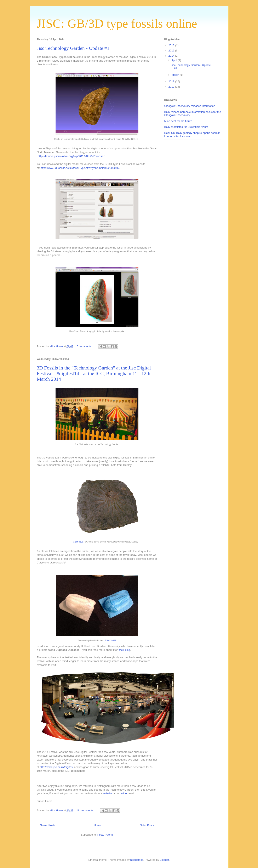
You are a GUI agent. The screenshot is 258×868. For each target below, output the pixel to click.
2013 (172, 81)
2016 (172, 45)
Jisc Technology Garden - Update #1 (73, 48)
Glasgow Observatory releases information (190, 106)
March (176, 75)
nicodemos (137, 860)
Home (98, 825)
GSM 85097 (79, 542)
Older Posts (147, 825)
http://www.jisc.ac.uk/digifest (56, 767)
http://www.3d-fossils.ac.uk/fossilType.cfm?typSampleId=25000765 (80, 168)
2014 (172, 56)
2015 (172, 51)
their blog (124, 650)
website (107, 793)
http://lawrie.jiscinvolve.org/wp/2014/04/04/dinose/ (71, 156)
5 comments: (85, 346)
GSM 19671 (110, 641)
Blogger (164, 860)
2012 (172, 87)
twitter (124, 793)
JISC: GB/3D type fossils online (117, 23)
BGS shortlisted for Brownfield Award (186, 127)
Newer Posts (48, 825)
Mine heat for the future (178, 121)
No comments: (86, 810)
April (175, 60)
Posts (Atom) (105, 835)
